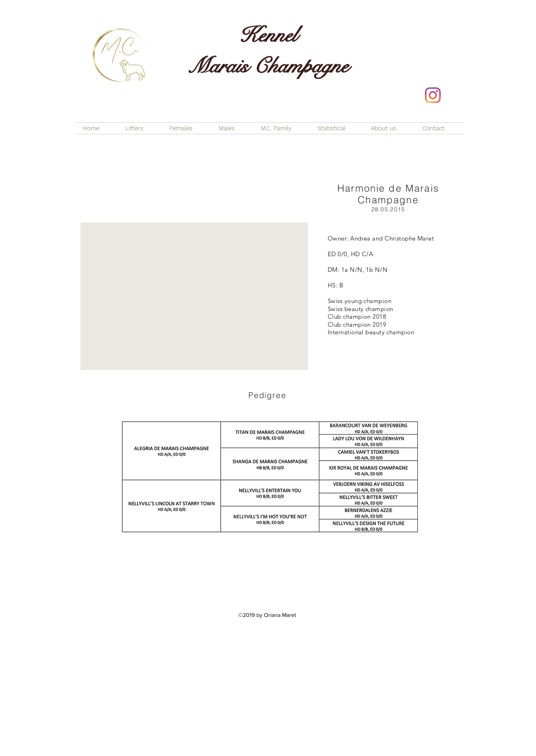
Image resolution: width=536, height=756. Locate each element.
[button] (194, 296)
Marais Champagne (268, 66)
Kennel (268, 35)
